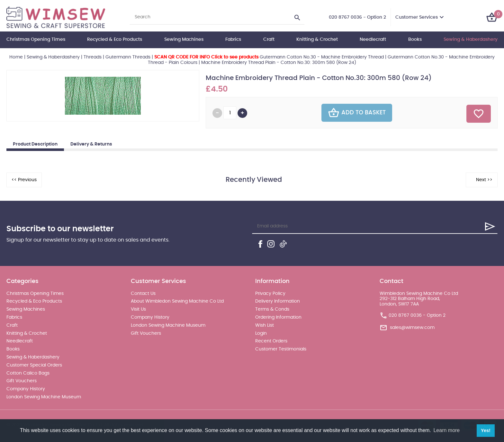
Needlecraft (373, 40)
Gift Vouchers (22, 381)
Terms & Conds (272, 309)
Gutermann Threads (128, 57)
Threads (93, 57)
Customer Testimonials (281, 349)
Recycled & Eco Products (115, 40)
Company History (26, 389)
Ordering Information (278, 317)
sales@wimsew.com (412, 328)
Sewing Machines (184, 40)
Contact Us (143, 294)
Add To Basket (357, 113)
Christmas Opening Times (36, 40)
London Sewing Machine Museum (44, 397)
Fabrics (233, 40)
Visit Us (138, 309)
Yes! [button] (486, 430)
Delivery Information (278, 301)
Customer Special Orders (34, 365)
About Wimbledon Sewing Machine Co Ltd (177, 301)
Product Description (35, 144)
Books (415, 40)
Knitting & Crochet (317, 40)
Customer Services (417, 17)
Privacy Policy (270, 294)
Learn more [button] (446, 430)
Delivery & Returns (91, 144)
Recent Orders (271, 341)
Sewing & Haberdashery (471, 40)
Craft (269, 40)
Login (261, 333)
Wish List (265, 325)
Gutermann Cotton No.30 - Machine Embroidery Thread (269, 57)
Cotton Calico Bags (28, 373)
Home (16, 57)
